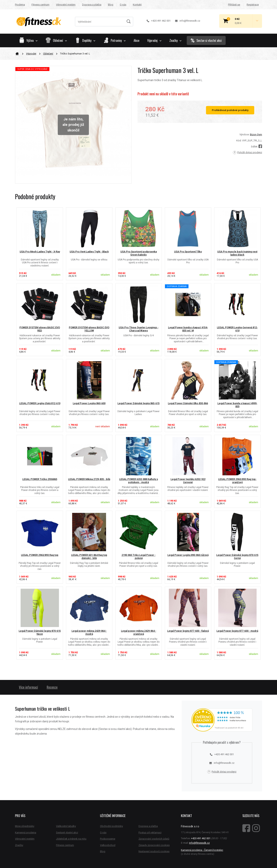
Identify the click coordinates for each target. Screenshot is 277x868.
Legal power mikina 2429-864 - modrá (89, 632)
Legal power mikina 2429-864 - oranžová (139, 632)
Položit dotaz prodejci (247, 152)
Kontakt (137, 5)
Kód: (239, 141)
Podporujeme (108, 839)
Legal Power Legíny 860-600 (89, 403)
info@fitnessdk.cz (188, 21)
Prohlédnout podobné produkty (230, 110)
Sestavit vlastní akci (67, 833)
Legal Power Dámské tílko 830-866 (188, 403)
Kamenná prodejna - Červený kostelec (202, 850)
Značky (175, 40)
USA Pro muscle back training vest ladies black (237, 253)
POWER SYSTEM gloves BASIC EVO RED (40, 329)
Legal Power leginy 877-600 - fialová (188, 631)
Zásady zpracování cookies (154, 845)
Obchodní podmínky (111, 826)
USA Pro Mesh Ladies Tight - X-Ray (40, 252)
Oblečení (48, 54)
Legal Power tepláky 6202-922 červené (188, 481)
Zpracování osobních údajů (154, 839)
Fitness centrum (40, 5)
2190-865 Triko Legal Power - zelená (139, 557)
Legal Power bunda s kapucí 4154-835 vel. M (188, 329)
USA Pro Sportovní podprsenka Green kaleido (139, 253)
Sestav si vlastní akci (206, 40)
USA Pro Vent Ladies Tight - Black (89, 252)
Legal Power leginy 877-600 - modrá (237, 631)
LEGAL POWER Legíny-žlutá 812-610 (40, 403)
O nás (123, 5)
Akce (136, 40)
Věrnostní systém (66, 5)
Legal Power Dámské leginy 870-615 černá (237, 557)
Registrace (253, 5)
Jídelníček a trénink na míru (71, 839)
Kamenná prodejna (26, 833)
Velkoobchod (108, 845)
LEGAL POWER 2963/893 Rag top (40, 555)
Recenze (52, 687)
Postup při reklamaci (150, 833)
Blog (111, 5)
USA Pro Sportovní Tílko (188, 252)
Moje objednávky (25, 826)
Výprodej (31, 54)
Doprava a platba (92, 5)
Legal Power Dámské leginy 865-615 (138, 403)
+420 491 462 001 (159, 21)
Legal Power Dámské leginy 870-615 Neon (40, 632)
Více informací (28, 687)
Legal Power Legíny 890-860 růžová (188, 555)
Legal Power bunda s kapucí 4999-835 (237, 405)
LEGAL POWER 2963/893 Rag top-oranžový (237, 481)
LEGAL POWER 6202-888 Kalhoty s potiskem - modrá (139, 481)
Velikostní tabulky (66, 826)
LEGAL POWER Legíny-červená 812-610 (237, 329)
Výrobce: (244, 134)
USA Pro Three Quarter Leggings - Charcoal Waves (139, 329)
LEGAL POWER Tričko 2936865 (40, 479)
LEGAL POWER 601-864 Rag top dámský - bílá (89, 557)
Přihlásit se (234, 5)
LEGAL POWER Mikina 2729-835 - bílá (89, 479)
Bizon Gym (256, 134)
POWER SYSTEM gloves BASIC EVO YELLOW (89, 329)
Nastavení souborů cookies (154, 851)
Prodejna (20, 5)
